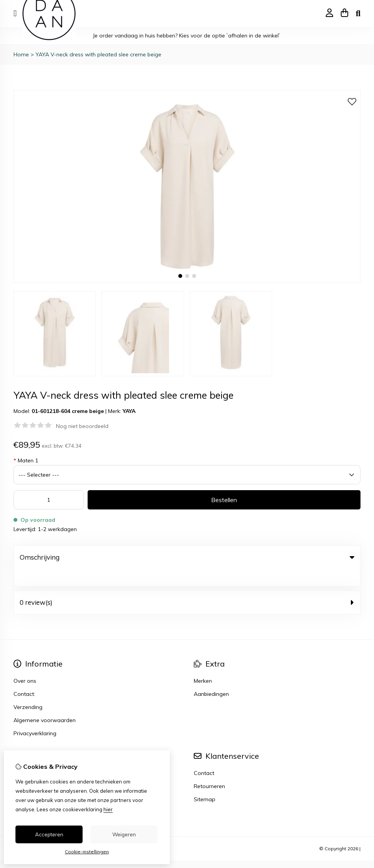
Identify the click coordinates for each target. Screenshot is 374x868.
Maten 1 (26, 460)
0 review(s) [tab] (187, 585)
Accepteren (49, 834)
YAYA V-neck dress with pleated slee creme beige (98, 54)
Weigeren (124, 834)
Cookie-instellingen (87, 852)
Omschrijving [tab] (187, 557)
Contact (204, 756)
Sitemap (205, 782)
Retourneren (209, 769)
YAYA (129, 411)
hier (108, 809)
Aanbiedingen (211, 677)
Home (21, 54)
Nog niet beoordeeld (82, 426)
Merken (203, 663)
